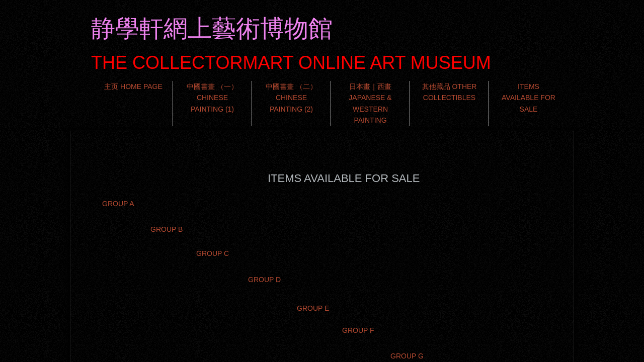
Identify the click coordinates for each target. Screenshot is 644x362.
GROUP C (213, 253)
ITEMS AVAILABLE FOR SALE (529, 98)
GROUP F (358, 330)
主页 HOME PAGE (133, 86)
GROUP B (167, 229)
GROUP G (407, 356)
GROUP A (118, 204)
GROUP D (264, 280)
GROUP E (313, 308)
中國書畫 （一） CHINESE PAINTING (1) (212, 98)
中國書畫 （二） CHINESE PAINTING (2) (291, 98)
